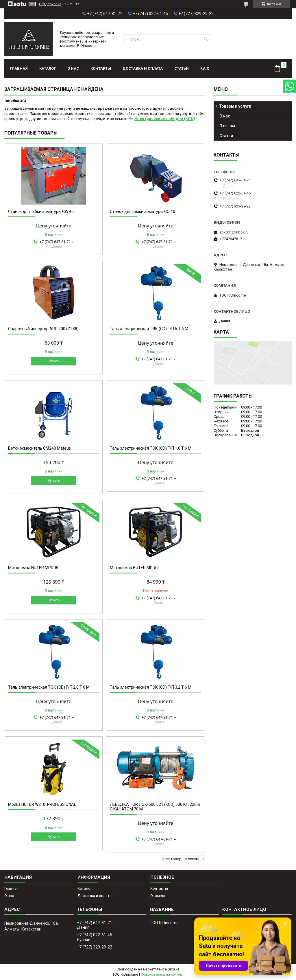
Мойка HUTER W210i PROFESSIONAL (42, 804)
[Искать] (206, 39)
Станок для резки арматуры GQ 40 (143, 212)
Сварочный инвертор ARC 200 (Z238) (43, 329)
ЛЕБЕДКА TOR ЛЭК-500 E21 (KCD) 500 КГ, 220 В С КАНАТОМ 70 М (155, 807)
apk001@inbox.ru (234, 232)
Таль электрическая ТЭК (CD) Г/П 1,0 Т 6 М (151, 448)
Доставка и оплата (143, 68)
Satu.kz (174, 969)
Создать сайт (50, 4)
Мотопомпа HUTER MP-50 (134, 568)
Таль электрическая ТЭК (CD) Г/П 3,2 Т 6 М (151, 687)
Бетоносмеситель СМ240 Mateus (39, 448)
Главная (19, 68)
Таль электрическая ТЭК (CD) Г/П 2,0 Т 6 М (49, 687)
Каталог (48, 68)
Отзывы (227, 126)
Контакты (101, 68)
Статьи (182, 68)
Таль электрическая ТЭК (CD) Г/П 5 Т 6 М (149, 329)
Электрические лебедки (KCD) (165, 119)
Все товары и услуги (181, 859)
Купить (54, 361)
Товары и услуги (235, 106)
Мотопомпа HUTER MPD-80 (34, 568)
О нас (73, 68)
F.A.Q (205, 68)
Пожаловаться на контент (162, 975)
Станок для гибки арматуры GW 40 (41, 212)
